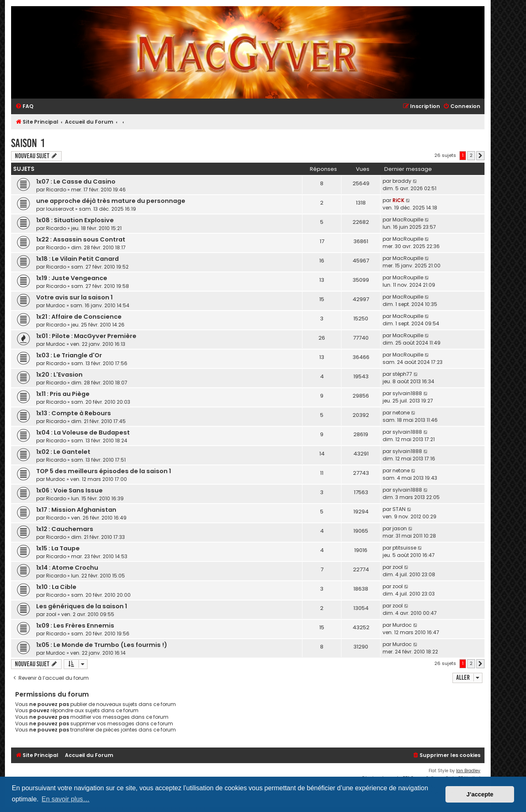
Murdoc (56, 305)
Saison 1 (28, 143)
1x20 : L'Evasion (59, 375)
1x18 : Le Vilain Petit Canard (77, 259)
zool (398, 567)
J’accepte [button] (480, 794)
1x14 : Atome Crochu (67, 568)
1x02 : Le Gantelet (63, 452)
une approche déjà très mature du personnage (111, 201)
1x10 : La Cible (56, 587)
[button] (480, 156)
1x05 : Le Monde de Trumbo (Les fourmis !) (102, 645)
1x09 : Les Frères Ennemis (75, 626)
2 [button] (471, 155)
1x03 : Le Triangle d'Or (69, 355)
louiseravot (60, 209)
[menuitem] (24, 107)
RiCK (398, 200)
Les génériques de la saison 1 (82, 606)
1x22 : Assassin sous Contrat (81, 239)
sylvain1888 (407, 393)
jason (400, 528)
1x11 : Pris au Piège (63, 394)
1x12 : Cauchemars (65, 529)
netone (401, 413)
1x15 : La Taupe (58, 548)
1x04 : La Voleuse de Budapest (83, 432)
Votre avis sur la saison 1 (74, 297)
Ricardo (56, 190)
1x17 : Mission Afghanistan (76, 510)
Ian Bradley (468, 771)
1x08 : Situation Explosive (75, 220)
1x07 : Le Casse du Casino (76, 182)
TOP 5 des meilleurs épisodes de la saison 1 (104, 471)
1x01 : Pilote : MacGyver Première (86, 336)
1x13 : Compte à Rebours (74, 413)
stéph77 (402, 374)
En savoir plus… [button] (66, 799)
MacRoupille (408, 220)
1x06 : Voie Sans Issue (69, 490)
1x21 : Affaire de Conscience (79, 317)
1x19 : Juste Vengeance (72, 278)
